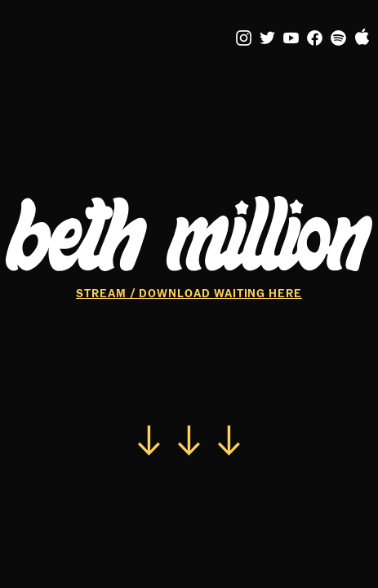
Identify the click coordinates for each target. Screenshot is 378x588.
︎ (268, 38)
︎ (244, 38)
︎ (291, 38)
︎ (362, 38)
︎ (315, 38)
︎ (339, 38)
